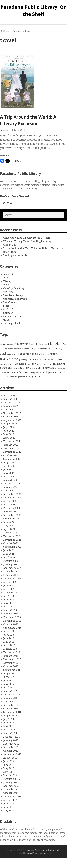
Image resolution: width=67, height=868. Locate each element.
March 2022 (10, 533)
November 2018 (12, 621)
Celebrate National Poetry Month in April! (27, 238)
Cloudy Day (10, 245)
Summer (8, 313)
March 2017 (10, 691)
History (8, 281)
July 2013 (9, 803)
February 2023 (12, 508)
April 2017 (9, 687)
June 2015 (9, 765)
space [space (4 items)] (30, 373)
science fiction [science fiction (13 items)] (18, 372)
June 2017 (9, 680)
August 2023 (10, 501)
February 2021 (12, 561)
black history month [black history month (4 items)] (40, 344)
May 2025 (9, 434)
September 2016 (12, 712)
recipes (7, 306)
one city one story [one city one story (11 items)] (19, 368)
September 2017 (12, 670)
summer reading (13, 316)
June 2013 (9, 807)
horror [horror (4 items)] (32, 360)
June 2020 (9, 585)
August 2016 (10, 716)
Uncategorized (12, 323)
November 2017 (12, 663)
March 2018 (10, 649)
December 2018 (12, 617)
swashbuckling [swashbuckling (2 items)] (62, 373)
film (6, 278)
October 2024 (11, 455)
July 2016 (9, 719)
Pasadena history (13, 295)
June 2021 (9, 550)
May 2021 (9, 554)
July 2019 (9, 596)
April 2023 (9, 505)
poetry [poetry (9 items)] (46, 368)
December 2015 (12, 744)
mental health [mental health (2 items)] (5, 364)
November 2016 (12, 705)
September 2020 (12, 578)
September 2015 (12, 754)
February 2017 (12, 694)
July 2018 (9, 635)
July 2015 (9, 761)
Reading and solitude (15, 255)
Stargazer (47, 853)
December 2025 (12, 410)
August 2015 (10, 758)
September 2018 (12, 628)
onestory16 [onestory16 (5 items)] (36, 368)
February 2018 (12, 652)
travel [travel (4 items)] (22, 377)
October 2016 (11, 709)
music (7, 285)
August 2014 (10, 800)
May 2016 (9, 726)
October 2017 (11, 666)
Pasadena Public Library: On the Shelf (42, 850)
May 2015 (9, 768)
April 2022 (9, 529)
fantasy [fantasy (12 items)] (58, 348)
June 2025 (9, 431)
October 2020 (11, 575)
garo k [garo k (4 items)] (16, 354)
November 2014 (12, 789)
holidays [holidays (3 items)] (24, 360)
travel (7, 320)
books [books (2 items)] (2, 349)
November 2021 (12, 540)
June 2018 (9, 638)
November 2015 (12, 747)
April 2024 (9, 477)
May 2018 (9, 642)
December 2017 (12, 659)
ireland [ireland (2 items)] (48, 360)
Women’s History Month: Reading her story (27, 241)
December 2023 (12, 491)
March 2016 (10, 733)
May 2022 (9, 526)
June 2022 (9, 522)
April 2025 (9, 438)
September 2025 (12, 420)
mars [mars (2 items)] (53, 360)
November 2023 (12, 494)
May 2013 (9, 810)
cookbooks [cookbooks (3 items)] (42, 349)
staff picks (9, 309)
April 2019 (9, 607)
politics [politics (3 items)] (53, 368)
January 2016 (11, 740)
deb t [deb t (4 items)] (50, 349)
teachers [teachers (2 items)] (3, 377)
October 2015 (11, 751)
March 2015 (10, 775)
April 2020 (9, 589)
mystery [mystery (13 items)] (30, 364)
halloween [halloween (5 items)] (44, 354)
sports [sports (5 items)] (36, 373)
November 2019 (12, 593)
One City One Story (14, 288)
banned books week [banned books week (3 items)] (8, 344)
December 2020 (12, 568)
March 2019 (10, 610)
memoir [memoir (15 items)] (60, 359)
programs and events (15, 299)
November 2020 (12, 571)
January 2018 (11, 656)
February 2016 (12, 737)
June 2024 (9, 469)
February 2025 (12, 441)
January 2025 (11, 445)
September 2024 (12, 459)
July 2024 (9, 466)
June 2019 (9, 600)
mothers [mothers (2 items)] (13, 364)
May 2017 (9, 684)
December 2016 (12, 702)
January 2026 (11, 406)
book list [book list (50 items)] (58, 343)
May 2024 (9, 473)
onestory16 (10, 292)
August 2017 (10, 673)
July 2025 (9, 427)
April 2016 (9, 730)
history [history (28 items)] (14, 359)
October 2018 (11, 624)
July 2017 (9, 677)
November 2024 (12, 452)
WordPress (33, 853)
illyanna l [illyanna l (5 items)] (40, 360)
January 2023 (11, 512)
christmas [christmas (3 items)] (26, 349)
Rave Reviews (11, 302)
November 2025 (12, 413)
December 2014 (12, 786)
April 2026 (9, 396)
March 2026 (10, 399)
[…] (49, 148)
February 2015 (12, 779)
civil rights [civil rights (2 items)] (34, 349)
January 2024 (11, 487)
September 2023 (12, 498)
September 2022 (12, 519)
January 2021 (11, 564)
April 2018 (9, 645)
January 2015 (11, 782)
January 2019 (11, 614)
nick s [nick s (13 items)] (57, 364)
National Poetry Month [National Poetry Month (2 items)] (44, 364)
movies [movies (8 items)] (20, 364)
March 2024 (10, 480)
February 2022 (12, 536)
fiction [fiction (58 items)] (6, 353)
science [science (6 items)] (4, 373)
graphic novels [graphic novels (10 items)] (29, 354)
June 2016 (9, 723)
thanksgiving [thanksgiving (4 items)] (13, 377)
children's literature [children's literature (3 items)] (13, 349)
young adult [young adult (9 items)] (33, 377)
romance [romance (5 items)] (61, 368)
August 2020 (10, 582)
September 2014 (12, 796)
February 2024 (12, 484)
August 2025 (10, 424)
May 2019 (9, 603)
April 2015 (9, 772)
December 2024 (12, 448)
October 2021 (11, 543)
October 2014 (11, 793)
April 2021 (9, 557)
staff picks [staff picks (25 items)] (48, 372)
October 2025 (11, 417)
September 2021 (12, 547)
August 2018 (10, 631)
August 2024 (10, 462)
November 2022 (12, 515)
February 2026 (12, 403)
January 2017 (11, 698)
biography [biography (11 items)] (24, 344)
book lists (9, 274)
